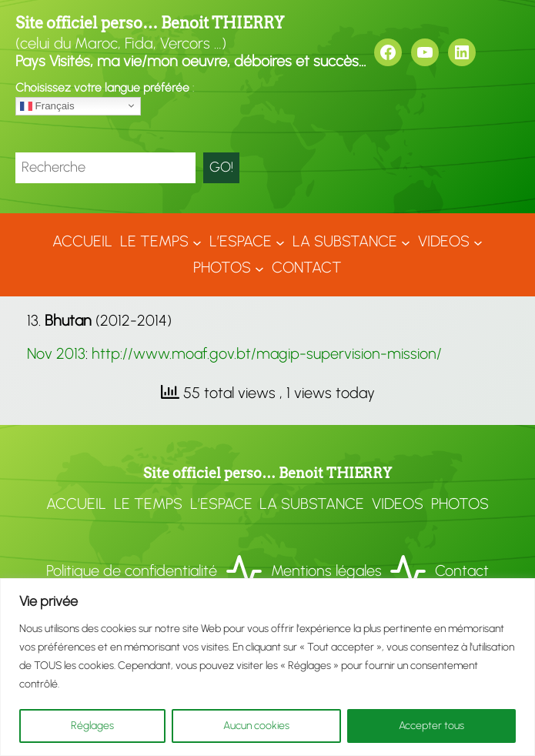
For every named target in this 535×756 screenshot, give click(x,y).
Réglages (92, 726)
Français (47, 105)
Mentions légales (326, 570)
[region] (267, 667)
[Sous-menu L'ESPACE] (280, 242)
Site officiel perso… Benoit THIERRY (150, 23)
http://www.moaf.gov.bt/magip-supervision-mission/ (267, 353)
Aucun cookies (256, 726)
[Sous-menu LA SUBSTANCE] (406, 242)
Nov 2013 (56, 353)
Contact (462, 570)
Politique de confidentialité (132, 570)
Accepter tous (431, 726)
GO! (221, 167)
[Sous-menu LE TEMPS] (197, 242)
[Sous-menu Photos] (259, 268)
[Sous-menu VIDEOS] (478, 242)
